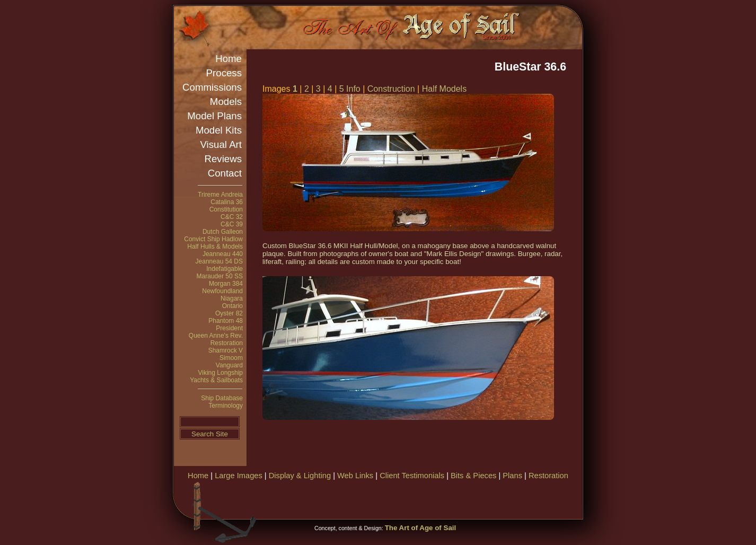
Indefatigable (225, 269)
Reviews (223, 159)
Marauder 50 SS (220, 276)
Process (224, 73)
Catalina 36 (227, 202)
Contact (225, 173)
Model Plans (214, 116)
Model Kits (219, 130)
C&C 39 (232, 224)
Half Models (444, 89)
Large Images (239, 476)
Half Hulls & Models (215, 247)
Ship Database (222, 398)
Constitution (226, 209)
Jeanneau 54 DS (219, 261)
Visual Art (221, 144)
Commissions (212, 87)
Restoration (227, 343)
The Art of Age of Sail (421, 528)
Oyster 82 (229, 313)
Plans (512, 476)
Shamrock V (226, 350)
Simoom (231, 358)
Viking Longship (220, 373)
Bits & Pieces (473, 476)
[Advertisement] (457, 498)
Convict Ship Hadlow (213, 239)
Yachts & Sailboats (216, 380)
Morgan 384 (226, 284)
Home (228, 59)
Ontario (232, 306)
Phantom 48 (226, 321)
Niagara (232, 298)
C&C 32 (232, 217)
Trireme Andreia (220, 195)
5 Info (350, 89)
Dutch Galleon (223, 232)
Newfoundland (222, 291)
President (229, 328)
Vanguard (229, 365)
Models (226, 102)
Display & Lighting (300, 476)
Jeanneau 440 (223, 254)
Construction (391, 89)
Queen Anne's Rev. (216, 336)
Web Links (355, 476)
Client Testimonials (412, 476)
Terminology (226, 406)
